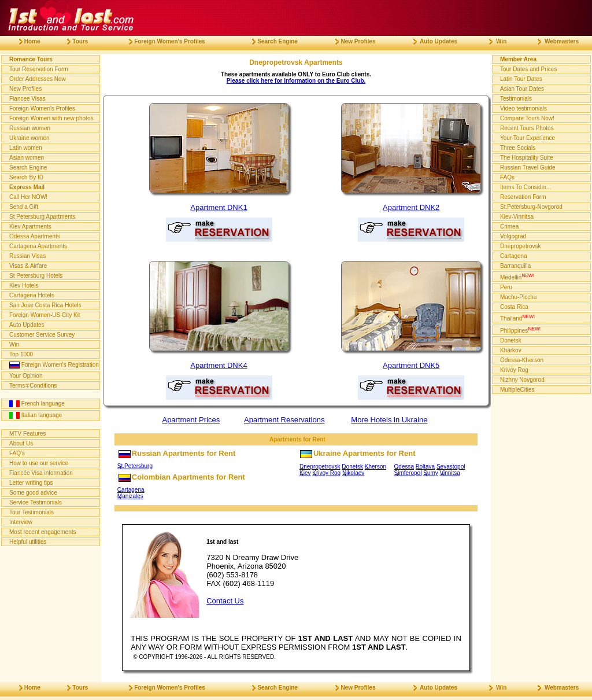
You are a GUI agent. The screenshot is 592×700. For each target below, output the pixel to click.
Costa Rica (514, 307)
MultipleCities (517, 390)
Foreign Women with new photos (51, 118)
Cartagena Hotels (32, 295)
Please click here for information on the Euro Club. (296, 81)
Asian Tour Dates (522, 89)
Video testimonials (523, 108)
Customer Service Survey (42, 335)
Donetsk (352, 467)
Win (14, 345)
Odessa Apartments (35, 236)
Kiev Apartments (30, 226)
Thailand (517, 318)
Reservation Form (523, 197)
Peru (506, 287)
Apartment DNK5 (411, 365)
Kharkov (511, 350)
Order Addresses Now (38, 79)
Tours (73, 41)
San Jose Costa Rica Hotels (45, 305)
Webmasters (554, 41)
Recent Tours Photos (527, 128)
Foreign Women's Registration (54, 365)
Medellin (517, 277)
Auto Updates (27, 325)
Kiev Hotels (24, 285)
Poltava (425, 467)
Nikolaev (353, 473)
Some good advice (33, 493)
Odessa (404, 467)
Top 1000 (21, 354)
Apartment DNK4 (219, 365)
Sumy (431, 473)
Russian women (30, 128)
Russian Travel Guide (528, 167)
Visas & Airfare (28, 266)
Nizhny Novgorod (522, 380)
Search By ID (26, 177)
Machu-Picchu (518, 297)
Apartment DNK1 (219, 207)
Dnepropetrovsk (320, 467)
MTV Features (27, 434)
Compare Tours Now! (527, 118)
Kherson (375, 467)
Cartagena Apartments (38, 246)
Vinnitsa (450, 473)
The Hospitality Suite (527, 158)
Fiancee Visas (27, 99)
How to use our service (39, 463)
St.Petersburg (135, 466)
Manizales (130, 496)
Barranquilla (515, 266)
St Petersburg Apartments (42, 217)
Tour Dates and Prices (528, 69)
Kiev (305, 473)
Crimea (509, 226)
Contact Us (225, 601)
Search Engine (28, 167)
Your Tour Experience (528, 138)
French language (37, 404)
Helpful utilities (28, 542)
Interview (21, 522)
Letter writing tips (31, 483)
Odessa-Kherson (522, 360)
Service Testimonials (36, 502)
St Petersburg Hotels (36, 276)
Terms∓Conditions (33, 386)
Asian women (27, 158)
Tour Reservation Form (39, 69)
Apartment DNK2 (411, 207)
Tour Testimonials (32, 512)
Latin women (26, 148)
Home (25, 41)
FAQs (507, 177)
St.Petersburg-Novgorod (531, 207)
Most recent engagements (43, 532)
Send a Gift (24, 207)
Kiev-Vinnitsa (517, 217)
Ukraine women (29, 138)
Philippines (520, 330)
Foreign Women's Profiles (42, 108)
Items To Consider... (526, 187)
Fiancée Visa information (41, 473)
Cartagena (131, 490)
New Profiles (25, 89)
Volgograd (513, 236)
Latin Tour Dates (521, 79)
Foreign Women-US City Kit (45, 315)
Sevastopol (451, 467)
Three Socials (518, 148)
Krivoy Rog (326, 473)
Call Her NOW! (28, 197)
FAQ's (17, 453)
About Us (21, 443)
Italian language (36, 415)
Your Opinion (26, 376)
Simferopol (408, 473)
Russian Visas (27, 256)
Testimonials (516, 99)
